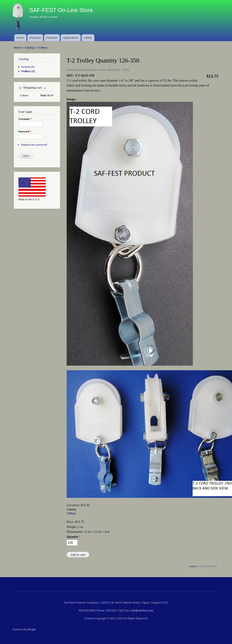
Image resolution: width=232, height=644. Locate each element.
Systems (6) (28, 67)
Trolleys (43, 48)
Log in (193, 566)
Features (52, 38)
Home (20, 38)
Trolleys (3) (28, 71)
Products (35, 38)
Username (25, 119)
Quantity (74, 537)
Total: (43, 95)
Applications (71, 38)
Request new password (34, 145)
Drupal (32, 629)
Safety (88, 38)
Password (25, 131)
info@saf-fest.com (142, 611)
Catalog (30, 48)
